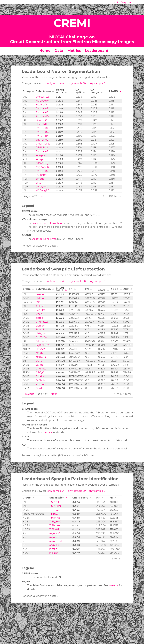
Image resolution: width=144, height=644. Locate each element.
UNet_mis (42, 187)
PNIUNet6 (42, 128)
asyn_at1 (54, 537)
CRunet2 (41, 369)
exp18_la (41, 357)
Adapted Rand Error (44, 239)
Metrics (74, 51)
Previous (29, 394)
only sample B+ (77, 83)
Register (126, 3)
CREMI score (60, 91)
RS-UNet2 (42, 148)
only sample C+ (98, 83)
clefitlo (40, 298)
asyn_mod (55, 541)
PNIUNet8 (42, 132)
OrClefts (41, 380)
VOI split (78, 91)
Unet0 (40, 314)
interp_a (41, 155)
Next (42, 196)
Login (116, 3)
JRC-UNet (42, 140)
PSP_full (54, 502)
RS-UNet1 (42, 175)
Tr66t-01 (54, 529)
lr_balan (54, 553)
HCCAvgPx (42, 101)
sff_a (38, 183)
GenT (39, 388)
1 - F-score (102, 289)
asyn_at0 (55, 533)
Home (45, 51)
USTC (39, 361)
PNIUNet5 (42, 108)
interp (39, 159)
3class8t (41, 330)
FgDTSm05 (43, 345)
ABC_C (40, 373)
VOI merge (95, 91)
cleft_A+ (41, 333)
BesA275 (41, 349)
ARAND (113, 91)
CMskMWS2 (43, 144)
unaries (40, 294)
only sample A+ (57, 83)
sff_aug (40, 179)
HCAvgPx (42, 105)
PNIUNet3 (42, 151)
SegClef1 (41, 310)
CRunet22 (42, 322)
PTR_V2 (54, 510)
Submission (43, 91)
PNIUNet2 (42, 171)
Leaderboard (97, 51)
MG (38, 302)
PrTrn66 (54, 514)
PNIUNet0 (42, 116)
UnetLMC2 (42, 97)
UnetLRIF (42, 124)
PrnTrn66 (55, 518)
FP (71, 289)
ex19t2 (40, 353)
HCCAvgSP (43, 191)
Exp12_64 (41, 337)
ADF (126, 289)
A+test (40, 306)
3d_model (42, 341)
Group (27, 91)
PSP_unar (55, 506)
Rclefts (40, 376)
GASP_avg (42, 163)
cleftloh (40, 326)
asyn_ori (54, 545)
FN (87, 289)
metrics (47, 432)
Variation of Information (47, 223)
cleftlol (40, 318)
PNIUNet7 (42, 112)
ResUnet (41, 384)
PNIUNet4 (42, 136)
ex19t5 (39, 365)
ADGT (114, 289)
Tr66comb (55, 525)
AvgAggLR (42, 167)
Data (59, 51)
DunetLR (41, 120)
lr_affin (53, 549)
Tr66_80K (55, 522)
